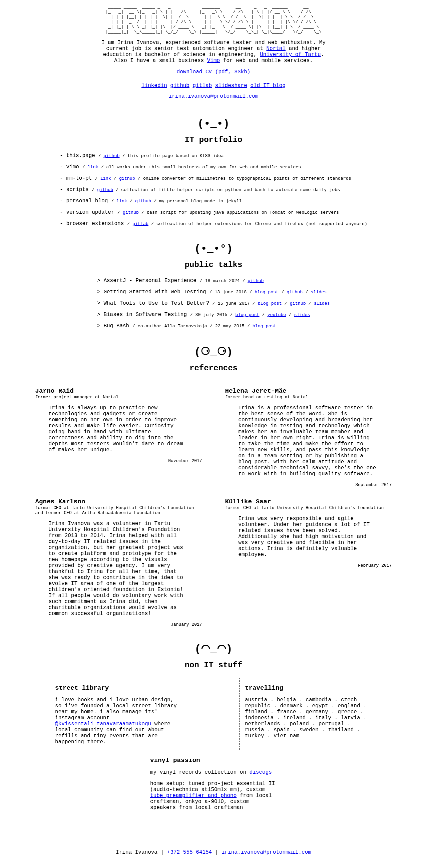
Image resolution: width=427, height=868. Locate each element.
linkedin (154, 92)
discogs (261, 780)
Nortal (276, 55)
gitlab (202, 92)
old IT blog (268, 92)
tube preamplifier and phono (193, 803)
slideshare (231, 92)
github (180, 92)
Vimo (213, 67)
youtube (277, 321)
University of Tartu (290, 61)
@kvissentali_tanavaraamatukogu (103, 731)
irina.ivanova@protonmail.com (214, 102)
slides (319, 298)
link (93, 173)
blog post (267, 298)
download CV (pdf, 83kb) (214, 78)
